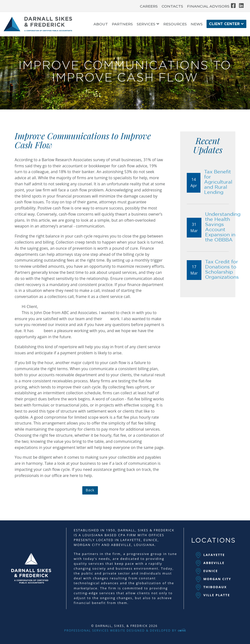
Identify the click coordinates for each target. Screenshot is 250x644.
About (101, 24)
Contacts (172, 6)
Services (146, 24)
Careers (149, 6)
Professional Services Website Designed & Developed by (125, 630)
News (197, 24)
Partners (122, 24)
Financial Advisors (208, 6)
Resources (175, 24)
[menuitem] (149, 5)
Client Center (224, 24)
